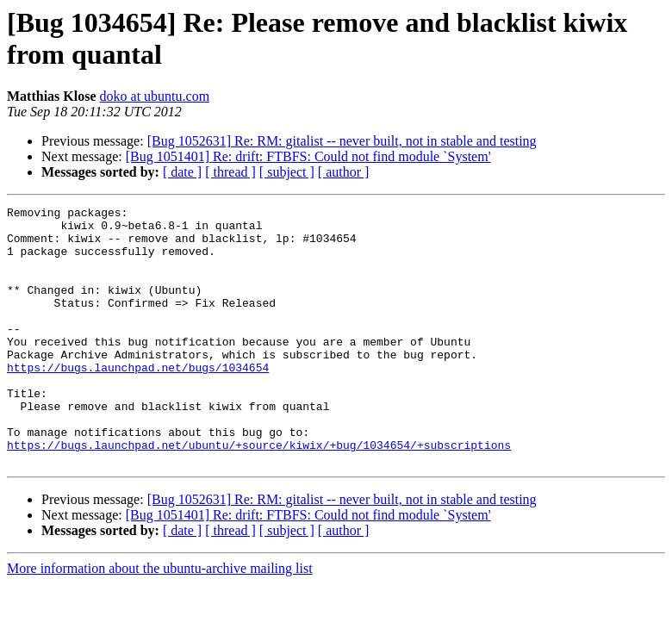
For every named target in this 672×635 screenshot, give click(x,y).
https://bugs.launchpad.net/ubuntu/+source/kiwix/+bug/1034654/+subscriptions (259, 494)
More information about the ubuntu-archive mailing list (160, 620)
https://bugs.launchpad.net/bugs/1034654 (138, 401)
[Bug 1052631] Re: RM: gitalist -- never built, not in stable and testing (342, 141)
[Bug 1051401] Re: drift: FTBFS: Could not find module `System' (308, 156)
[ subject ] (287, 172)
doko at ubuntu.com (155, 96)
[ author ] (344, 172)
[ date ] (182, 172)
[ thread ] (230, 172)
